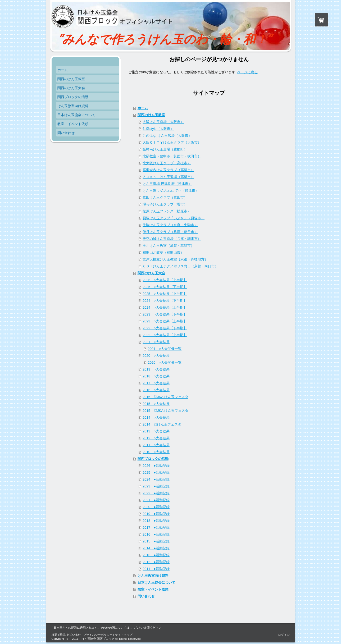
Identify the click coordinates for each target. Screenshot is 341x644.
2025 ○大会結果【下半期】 (165, 287)
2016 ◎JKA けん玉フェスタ (165, 397)
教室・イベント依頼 (153, 589)
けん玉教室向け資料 (153, 576)
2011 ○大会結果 (156, 445)
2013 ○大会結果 (156, 431)
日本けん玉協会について (156, 583)
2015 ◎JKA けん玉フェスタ (165, 411)
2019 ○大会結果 (156, 369)
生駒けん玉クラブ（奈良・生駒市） (170, 225)
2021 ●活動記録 (156, 500)
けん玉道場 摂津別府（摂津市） (167, 184)
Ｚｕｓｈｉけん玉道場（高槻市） (168, 177)
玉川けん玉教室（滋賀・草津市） (168, 246)
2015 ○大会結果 (156, 404)
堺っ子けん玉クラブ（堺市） (165, 204)
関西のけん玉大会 (151, 273)
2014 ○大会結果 (156, 417)
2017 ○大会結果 (156, 383)
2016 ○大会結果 (156, 390)
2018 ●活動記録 (156, 521)
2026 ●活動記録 (156, 466)
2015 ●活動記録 (156, 541)
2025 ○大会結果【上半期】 (165, 294)
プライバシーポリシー (98, 635)
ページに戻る (247, 72)
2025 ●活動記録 (156, 472)
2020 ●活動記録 (156, 507)
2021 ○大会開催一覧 (165, 349)
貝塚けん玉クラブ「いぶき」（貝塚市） (174, 218)
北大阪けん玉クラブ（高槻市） (167, 163)
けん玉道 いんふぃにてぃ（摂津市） (171, 191)
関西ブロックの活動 (153, 459)
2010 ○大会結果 (156, 452)
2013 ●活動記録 (156, 555)
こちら (134, 628)
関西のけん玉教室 (151, 115)
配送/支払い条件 (70, 635)
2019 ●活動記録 (156, 514)
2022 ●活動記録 (156, 493)
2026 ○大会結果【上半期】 (165, 280)
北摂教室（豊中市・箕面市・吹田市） (172, 156)
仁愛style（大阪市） (158, 129)
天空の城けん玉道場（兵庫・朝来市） (172, 239)
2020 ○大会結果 (156, 356)
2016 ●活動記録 (156, 534)
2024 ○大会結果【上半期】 (165, 307)
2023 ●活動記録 (156, 486)
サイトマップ (124, 635)
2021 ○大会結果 (156, 342)
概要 (54, 635)
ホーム (143, 108)
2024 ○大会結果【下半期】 (165, 301)
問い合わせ (146, 596)
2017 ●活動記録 (156, 527)
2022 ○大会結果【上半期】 (165, 335)
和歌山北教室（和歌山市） (163, 252)
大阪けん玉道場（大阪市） (163, 122)
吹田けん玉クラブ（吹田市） (165, 197)
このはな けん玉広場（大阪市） (167, 136)
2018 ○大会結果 (156, 376)
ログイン (284, 635)
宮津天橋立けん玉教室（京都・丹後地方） (175, 259)
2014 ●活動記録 (156, 548)
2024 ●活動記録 (156, 479)
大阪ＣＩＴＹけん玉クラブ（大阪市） (172, 142)
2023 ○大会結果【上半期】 (165, 321)
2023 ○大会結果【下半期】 (165, 314)
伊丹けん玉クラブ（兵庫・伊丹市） (170, 232)
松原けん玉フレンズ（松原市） (167, 211)
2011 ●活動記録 (156, 569)
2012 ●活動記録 (156, 562)
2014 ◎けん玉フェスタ (162, 424)
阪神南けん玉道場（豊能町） (165, 149)
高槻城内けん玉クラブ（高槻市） (168, 170)
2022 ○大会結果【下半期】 (165, 328)
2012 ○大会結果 (156, 438)
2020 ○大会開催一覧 (165, 362)
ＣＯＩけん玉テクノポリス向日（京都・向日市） (180, 266)
